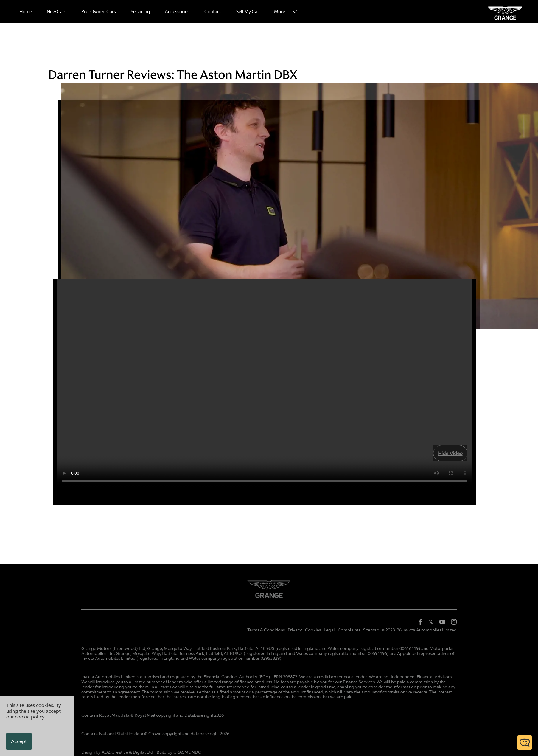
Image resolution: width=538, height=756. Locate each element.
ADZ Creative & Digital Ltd (127, 752)
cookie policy (30, 717)
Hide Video (450, 453)
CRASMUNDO (188, 752)
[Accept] (19, 741)
